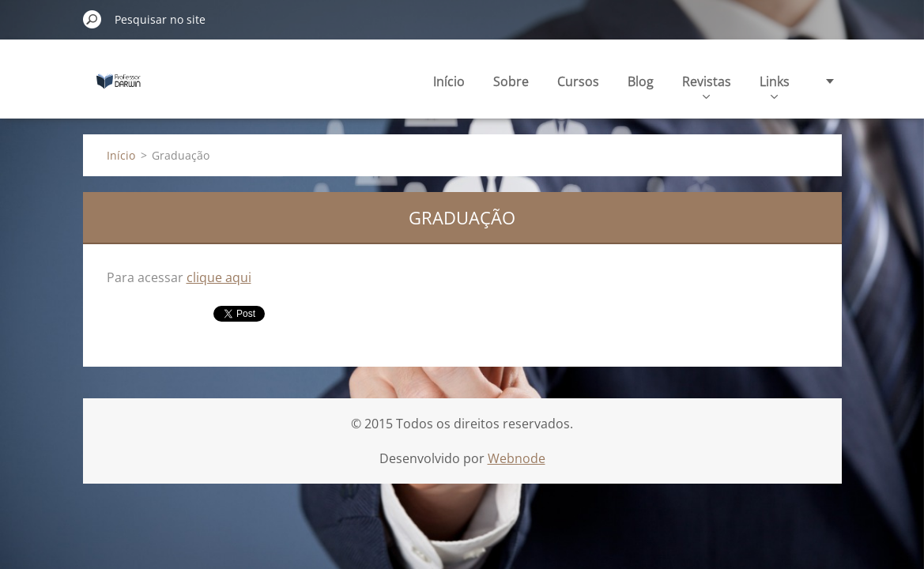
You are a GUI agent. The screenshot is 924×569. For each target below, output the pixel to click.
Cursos (578, 81)
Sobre (511, 81)
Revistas (707, 86)
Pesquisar (92, 19)
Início (449, 81)
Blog (641, 81)
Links (775, 86)
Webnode (517, 458)
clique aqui (219, 277)
